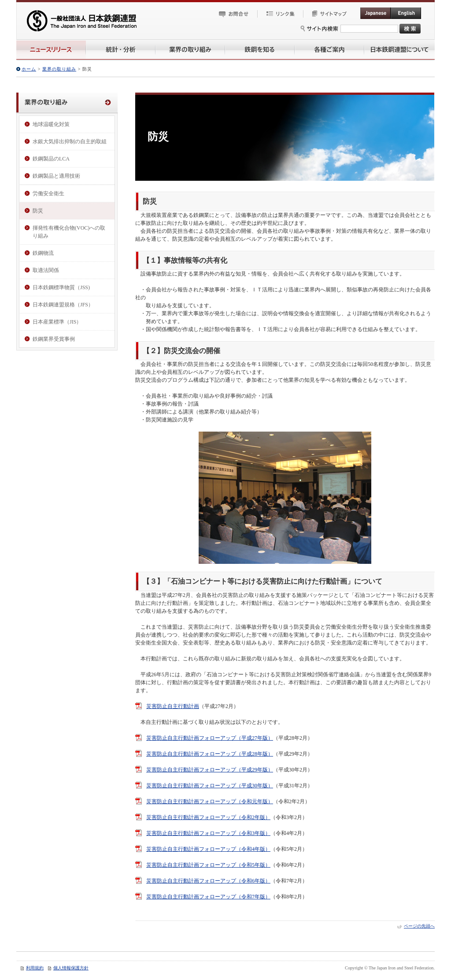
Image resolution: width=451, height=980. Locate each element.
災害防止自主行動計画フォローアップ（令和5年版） (208, 865)
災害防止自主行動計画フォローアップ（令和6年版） (208, 881)
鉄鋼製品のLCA (51, 159)
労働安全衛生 (48, 194)
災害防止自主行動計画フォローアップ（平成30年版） (210, 786)
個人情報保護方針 (71, 968)
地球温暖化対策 (51, 124)
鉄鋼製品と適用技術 (56, 176)
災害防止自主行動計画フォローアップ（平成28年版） (210, 754)
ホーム (29, 69)
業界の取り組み (59, 69)
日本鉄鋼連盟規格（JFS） (63, 305)
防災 (38, 211)
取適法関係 (46, 270)
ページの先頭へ (419, 926)
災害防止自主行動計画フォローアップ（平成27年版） (210, 738)
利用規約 (35, 968)
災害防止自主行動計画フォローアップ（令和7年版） (208, 897)
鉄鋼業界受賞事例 (54, 339)
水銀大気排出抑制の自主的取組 (70, 142)
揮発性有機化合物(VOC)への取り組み (69, 232)
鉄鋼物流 (43, 253)
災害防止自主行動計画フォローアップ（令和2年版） (208, 817)
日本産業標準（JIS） (57, 322)
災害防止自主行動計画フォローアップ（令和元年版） (210, 801)
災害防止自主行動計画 (173, 706)
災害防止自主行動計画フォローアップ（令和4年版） (208, 849)
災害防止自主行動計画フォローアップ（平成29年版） (210, 770)
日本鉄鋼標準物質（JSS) (61, 287)
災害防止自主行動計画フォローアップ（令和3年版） (208, 833)
